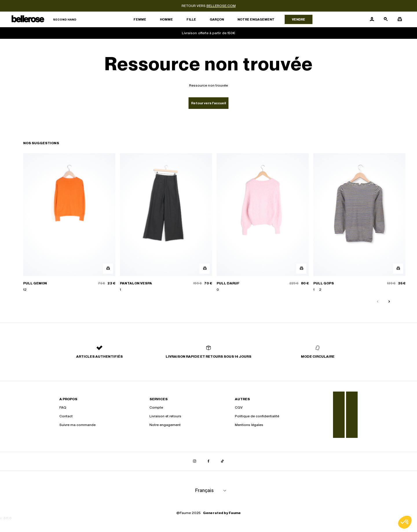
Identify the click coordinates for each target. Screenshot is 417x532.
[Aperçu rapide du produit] (108, 269)
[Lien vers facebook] (209, 461)
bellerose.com (221, 6)
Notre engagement (256, 19)
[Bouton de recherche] (386, 19)
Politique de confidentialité (257, 416)
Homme (166, 19)
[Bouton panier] (400, 19)
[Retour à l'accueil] (44, 20)
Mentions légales (249, 425)
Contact (66, 416)
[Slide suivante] (389, 302)
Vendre (299, 19)
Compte (156, 407)
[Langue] (212, 491)
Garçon (217, 19)
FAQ (63, 407)
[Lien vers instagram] (195, 461)
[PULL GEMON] (69, 223)
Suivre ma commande (77, 425)
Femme (140, 19)
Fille (191, 19)
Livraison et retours (165, 416)
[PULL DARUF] (263, 223)
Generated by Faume (222, 513)
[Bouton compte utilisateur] (372, 19)
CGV (239, 407)
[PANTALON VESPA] (166, 223)
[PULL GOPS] (359, 223)
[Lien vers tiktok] (222, 461)
